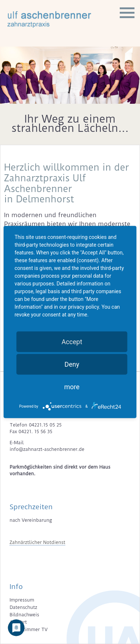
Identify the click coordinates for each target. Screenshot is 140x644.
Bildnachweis (24, 615)
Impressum (22, 600)
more (72, 387)
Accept (72, 342)
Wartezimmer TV (29, 629)
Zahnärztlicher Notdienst (37, 542)
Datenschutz (23, 607)
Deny (72, 364)
